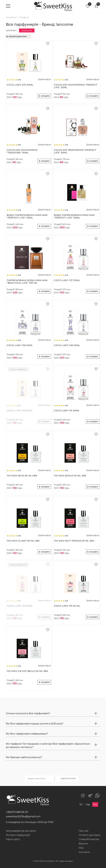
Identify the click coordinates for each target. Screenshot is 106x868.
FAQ (81, 848)
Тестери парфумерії (18, 835)
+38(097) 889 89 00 (17, 812)
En (81, 804)
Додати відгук (45, 79)
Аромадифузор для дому (21, 831)
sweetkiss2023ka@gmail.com (23, 816)
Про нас (84, 831)
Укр (88, 804)
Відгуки (83, 844)
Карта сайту (13, 839)
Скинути (27, 30)
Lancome (11, 30)
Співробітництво (89, 839)
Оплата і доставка (89, 835)
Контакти (84, 852)
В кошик (44, 96)
